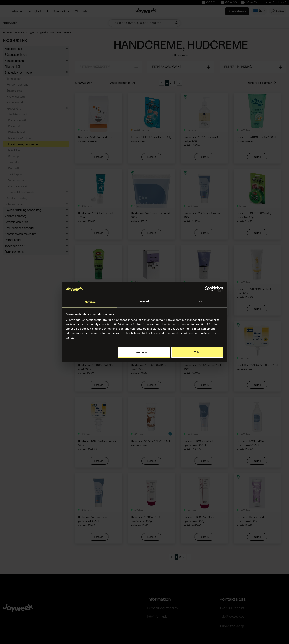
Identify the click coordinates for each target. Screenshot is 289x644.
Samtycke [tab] (89, 302)
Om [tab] (200, 301)
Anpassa (144, 352)
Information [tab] (144, 301)
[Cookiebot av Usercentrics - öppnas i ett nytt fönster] (207, 289)
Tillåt (197, 352)
